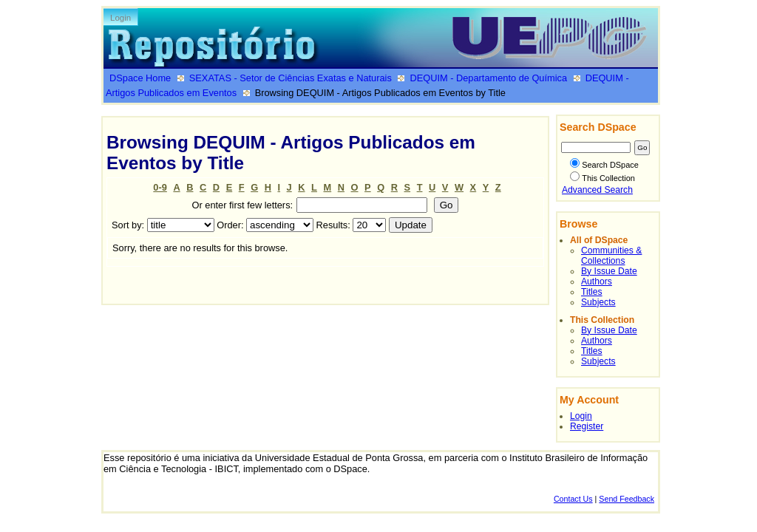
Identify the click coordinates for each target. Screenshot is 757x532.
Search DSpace (604, 165)
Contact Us (573, 499)
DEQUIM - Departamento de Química (488, 78)
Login (120, 18)
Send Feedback (627, 499)
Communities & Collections (611, 256)
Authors (597, 282)
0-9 (160, 187)
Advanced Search (597, 190)
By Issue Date (609, 271)
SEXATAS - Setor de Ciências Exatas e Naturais (291, 78)
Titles (592, 292)
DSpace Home (140, 78)
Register (587, 426)
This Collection (602, 178)
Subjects (598, 302)
